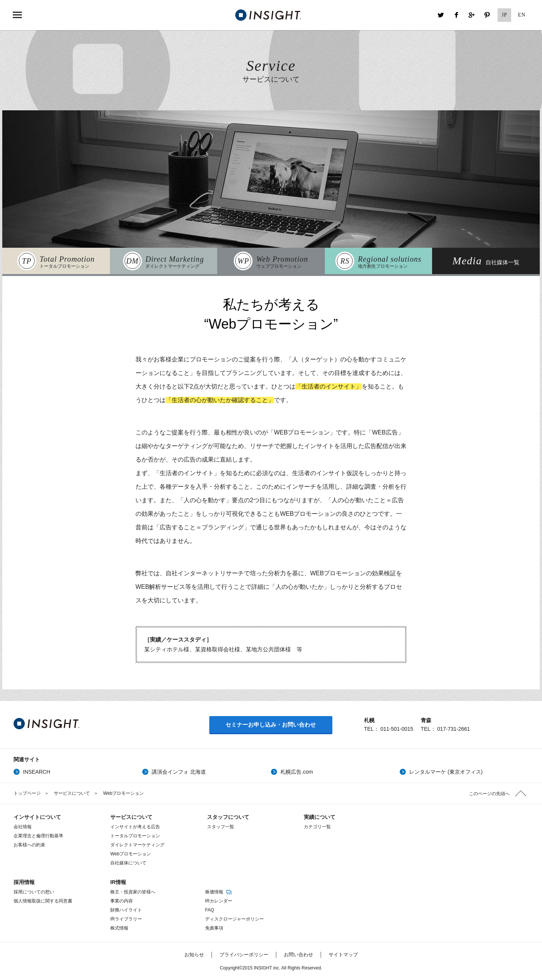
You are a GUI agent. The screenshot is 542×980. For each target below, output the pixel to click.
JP (505, 15)
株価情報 (219, 892)
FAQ (210, 910)
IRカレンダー (219, 901)
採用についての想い (34, 892)
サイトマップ (343, 955)
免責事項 (214, 928)
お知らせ (194, 955)
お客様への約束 (29, 845)
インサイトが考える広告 (135, 827)
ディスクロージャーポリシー (234, 919)
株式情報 (119, 928)
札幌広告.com (297, 772)
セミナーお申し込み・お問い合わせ (271, 725)
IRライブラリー (126, 919)
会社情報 (23, 827)
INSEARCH (37, 772)
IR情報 (118, 882)
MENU (17, 15)
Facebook (456, 15)
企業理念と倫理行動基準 (38, 836)
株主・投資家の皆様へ (133, 892)
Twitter (441, 15)
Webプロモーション (131, 854)
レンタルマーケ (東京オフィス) (446, 772)
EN (522, 15)
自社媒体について (128, 863)
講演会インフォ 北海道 (179, 772)
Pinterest (487, 15)
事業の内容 (122, 901)
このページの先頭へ (489, 794)
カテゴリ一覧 (317, 827)
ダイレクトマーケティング (137, 845)
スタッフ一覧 (221, 827)
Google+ (472, 15)
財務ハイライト (126, 910)
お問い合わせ (298, 955)
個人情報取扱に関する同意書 (43, 901)
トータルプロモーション (135, 836)
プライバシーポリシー (244, 955)
